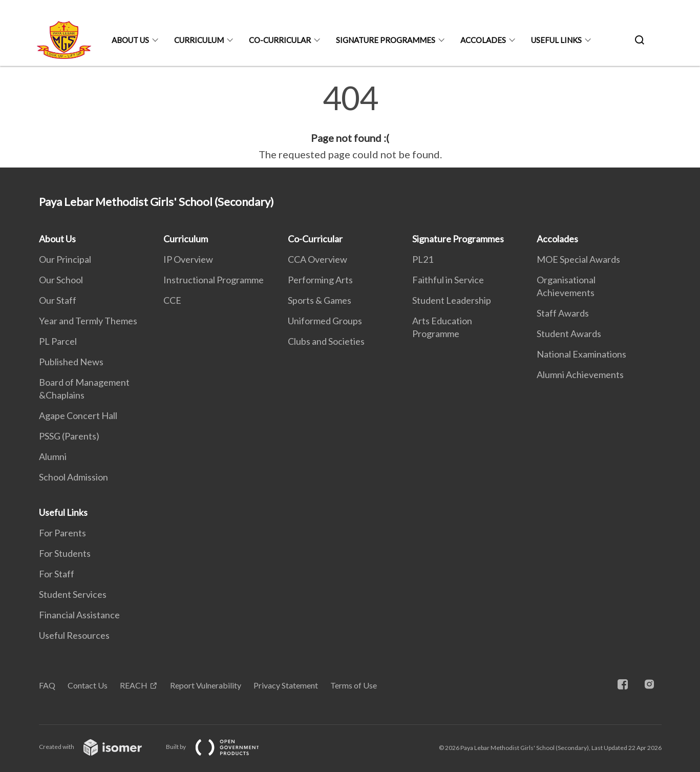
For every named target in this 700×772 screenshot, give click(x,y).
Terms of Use (354, 685)
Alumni (53, 456)
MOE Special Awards (578, 259)
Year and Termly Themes (88, 321)
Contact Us (88, 685)
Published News (71, 362)
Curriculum (199, 40)
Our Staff (58, 300)
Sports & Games (320, 300)
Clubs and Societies (326, 341)
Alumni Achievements (580, 374)
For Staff (57, 574)
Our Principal (65, 259)
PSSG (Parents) (69, 436)
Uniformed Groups (325, 321)
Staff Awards (563, 313)
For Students (65, 553)
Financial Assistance (79, 615)
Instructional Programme (214, 280)
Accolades (483, 40)
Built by (221, 747)
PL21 (423, 259)
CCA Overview (317, 259)
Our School (61, 280)
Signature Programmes (386, 40)
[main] (350, 122)
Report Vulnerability (206, 685)
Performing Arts (320, 280)
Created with (99, 747)
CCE (172, 300)
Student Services (73, 594)
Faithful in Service (448, 280)
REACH (134, 685)
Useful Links (556, 40)
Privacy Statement (286, 685)
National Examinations (581, 354)
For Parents (62, 533)
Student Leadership (452, 300)
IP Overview (188, 259)
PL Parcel (58, 341)
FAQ (47, 685)
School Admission (73, 477)
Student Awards (569, 333)
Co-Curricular (280, 40)
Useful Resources (74, 635)
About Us (130, 40)
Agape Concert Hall (78, 415)
